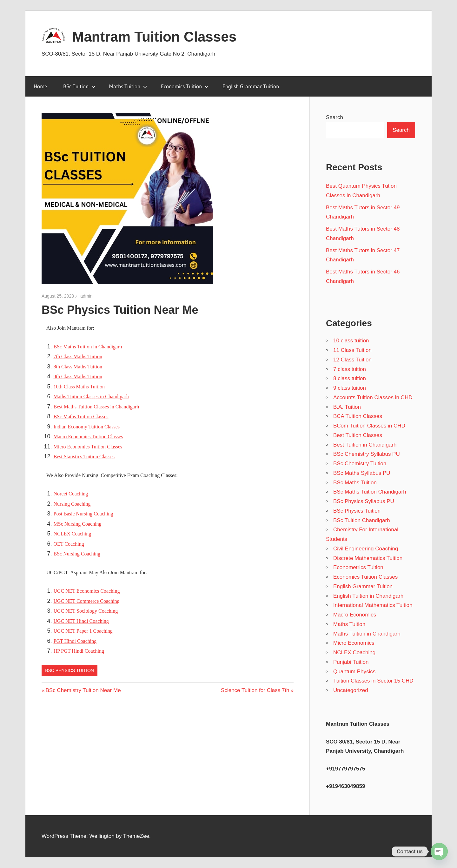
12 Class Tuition (352, 360)
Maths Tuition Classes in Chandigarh (91, 397)
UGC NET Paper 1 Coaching (83, 631)
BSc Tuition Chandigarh (362, 520)
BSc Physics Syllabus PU (364, 501)
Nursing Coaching (72, 504)
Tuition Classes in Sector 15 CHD (373, 681)
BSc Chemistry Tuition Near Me (83, 690)
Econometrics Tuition (358, 567)
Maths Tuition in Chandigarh (367, 634)
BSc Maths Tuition (355, 483)
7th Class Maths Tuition (78, 357)
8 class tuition (350, 378)
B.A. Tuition (347, 407)
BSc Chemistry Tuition (360, 464)
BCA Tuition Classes (358, 416)
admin (86, 296)
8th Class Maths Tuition (79, 367)
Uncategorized (351, 690)
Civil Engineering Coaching (366, 549)
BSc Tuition (79, 86)
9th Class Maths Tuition (78, 377)
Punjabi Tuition (351, 662)
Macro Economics (355, 615)
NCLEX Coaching (73, 534)
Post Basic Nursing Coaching (83, 514)
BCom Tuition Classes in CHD (369, 426)
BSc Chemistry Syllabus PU (367, 454)
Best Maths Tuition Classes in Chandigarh (96, 407)
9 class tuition (350, 388)
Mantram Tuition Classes (155, 37)
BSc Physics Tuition (70, 670)
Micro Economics (354, 643)
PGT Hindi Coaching (75, 641)
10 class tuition (351, 341)
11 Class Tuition (352, 350)
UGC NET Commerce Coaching (87, 601)
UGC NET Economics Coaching (87, 591)
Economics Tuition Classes (365, 577)
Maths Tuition (128, 86)
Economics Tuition (185, 86)
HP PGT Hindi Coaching (79, 651)
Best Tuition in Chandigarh (365, 445)
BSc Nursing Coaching (77, 554)
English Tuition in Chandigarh (368, 596)
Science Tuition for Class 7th (255, 690)
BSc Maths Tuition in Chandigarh (88, 347)
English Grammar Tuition (251, 86)
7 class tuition (350, 369)
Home (40, 86)
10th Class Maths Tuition (79, 387)
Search (334, 117)
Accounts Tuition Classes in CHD (373, 397)
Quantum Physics (354, 672)
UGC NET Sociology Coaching (86, 611)
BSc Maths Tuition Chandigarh (370, 492)
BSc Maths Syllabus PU (362, 473)
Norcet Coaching (71, 494)
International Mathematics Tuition (373, 605)
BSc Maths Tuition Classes (81, 417)
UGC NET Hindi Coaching (81, 621)
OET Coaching (69, 544)
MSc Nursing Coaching (78, 524)
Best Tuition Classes (358, 435)
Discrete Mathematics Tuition (368, 558)
